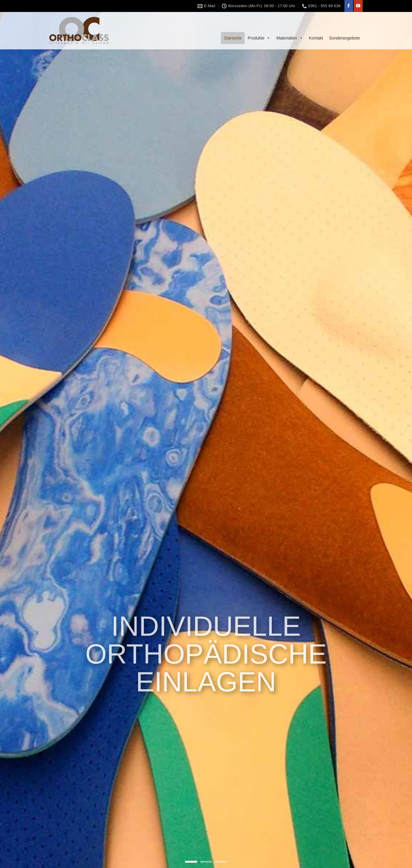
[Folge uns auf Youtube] (358, 6)
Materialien (289, 38)
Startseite (233, 38)
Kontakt (316, 38)
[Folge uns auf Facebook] (349, 6)
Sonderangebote (344, 38)
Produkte (259, 38)
